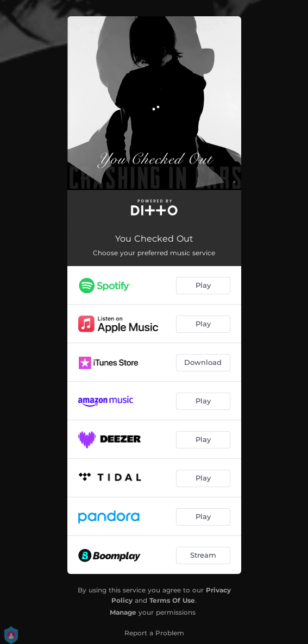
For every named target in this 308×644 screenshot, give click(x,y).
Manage (123, 612)
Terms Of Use (172, 600)
